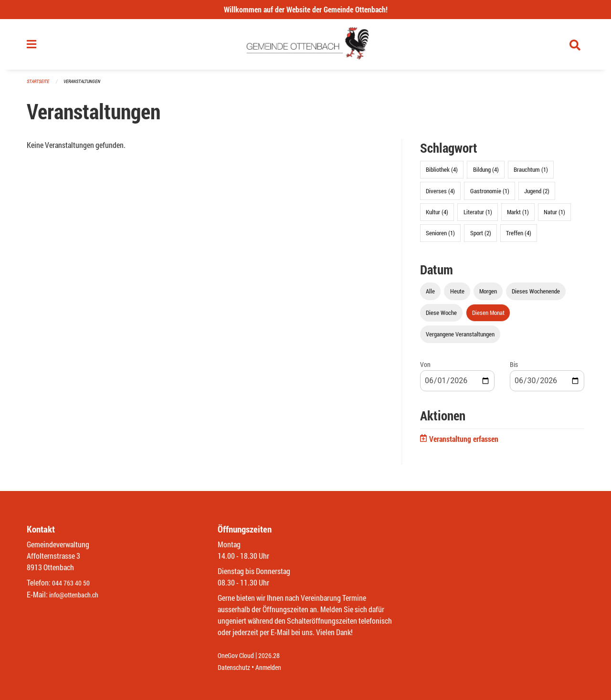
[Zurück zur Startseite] (306, 47)
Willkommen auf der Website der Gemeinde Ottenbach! (306, 9)
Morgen (488, 295)
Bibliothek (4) (442, 174)
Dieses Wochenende (536, 295)
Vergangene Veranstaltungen (460, 338)
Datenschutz (236, 667)
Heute (457, 295)
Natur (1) (554, 216)
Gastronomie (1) (490, 195)
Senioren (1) (440, 237)
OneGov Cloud (238, 656)
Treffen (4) (519, 237)
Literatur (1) (478, 216)
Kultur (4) (437, 216)
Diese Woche (441, 317)
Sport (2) (481, 237)
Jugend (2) (537, 195)
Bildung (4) (486, 174)
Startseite (39, 86)
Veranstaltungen (86, 86)
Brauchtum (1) (531, 174)
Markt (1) (518, 216)
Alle (430, 295)
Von (425, 369)
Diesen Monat (488, 317)
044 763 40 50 (73, 583)
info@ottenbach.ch (78, 595)
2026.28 (276, 656)
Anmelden (275, 667)
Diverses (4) (440, 195)
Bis (514, 369)
